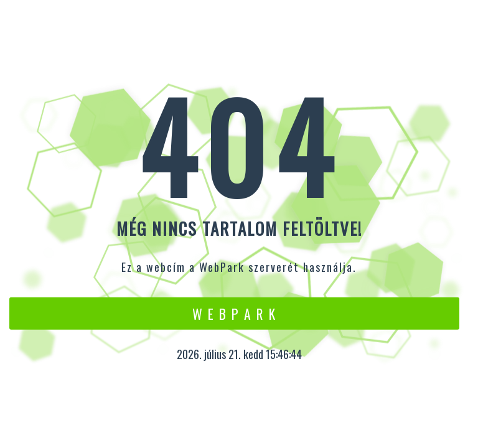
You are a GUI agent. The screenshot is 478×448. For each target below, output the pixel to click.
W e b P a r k (234, 313)
